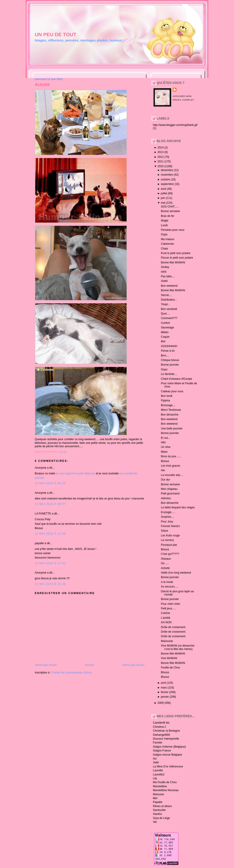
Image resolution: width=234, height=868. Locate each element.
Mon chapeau (169, 489)
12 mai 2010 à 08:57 (50, 504)
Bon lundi (167, 396)
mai (164, 203)
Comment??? (169, 318)
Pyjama (165, 400)
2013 (161, 152)
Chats (164, 249)
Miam (164, 452)
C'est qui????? (170, 554)
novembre (167, 175)
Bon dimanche (170, 415)
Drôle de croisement (173, 627)
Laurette (158, 770)
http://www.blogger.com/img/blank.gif (175, 125)
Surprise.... (168, 517)
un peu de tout (56, 35)
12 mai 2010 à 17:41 (50, 563)
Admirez (166, 498)
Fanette (158, 743)
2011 (161, 161)
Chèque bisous (170, 360)
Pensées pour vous (173, 230)
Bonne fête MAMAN (173, 262)
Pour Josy (167, 522)
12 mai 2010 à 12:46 (50, 534)
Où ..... (165, 563)
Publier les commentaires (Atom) (72, 673)
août (164, 189)
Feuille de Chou (170, 668)
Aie (163, 470)
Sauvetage (167, 327)
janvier (165, 697)
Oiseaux (166, 559)
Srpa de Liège (161, 818)
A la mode (167, 582)
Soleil (164, 281)
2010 (161, 166)
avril (164, 683)
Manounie (167, 641)
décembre (167, 170)
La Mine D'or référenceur (168, 767)
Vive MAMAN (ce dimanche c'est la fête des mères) (178, 647)
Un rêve (166, 447)
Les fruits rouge (170, 535)
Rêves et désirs (162, 806)
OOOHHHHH (169, 346)
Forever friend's (170, 526)
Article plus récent (46, 665)
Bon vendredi (169, 309)
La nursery (167, 540)
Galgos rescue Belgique (167, 755)
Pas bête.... (168, 276)
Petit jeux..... (168, 608)
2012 (161, 157)
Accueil (89, 665)
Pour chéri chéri (170, 604)
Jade (156, 762)
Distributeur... (169, 300)
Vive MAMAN (169, 658)
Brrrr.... (165, 356)
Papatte (158, 802)
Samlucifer (159, 810)
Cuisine (165, 613)
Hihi (163, 442)
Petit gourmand (170, 494)
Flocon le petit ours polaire (177, 258)
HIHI (164, 272)
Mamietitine (160, 786)
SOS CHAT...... (170, 207)
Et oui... (166, 438)
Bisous (165, 461)
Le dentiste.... (169, 374)
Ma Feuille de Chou (165, 782)
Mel (155, 798)
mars (164, 688)
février (165, 692)
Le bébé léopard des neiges (178, 507)
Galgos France (162, 751)
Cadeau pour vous (172, 391)
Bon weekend (169, 286)
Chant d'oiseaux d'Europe (177, 379)
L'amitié (166, 618)
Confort (165, 323)
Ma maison (168, 239)
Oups (164, 234)
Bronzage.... (168, 405)
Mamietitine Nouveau (166, 790)
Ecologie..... (168, 512)
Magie (165, 221)
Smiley (165, 267)
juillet (164, 193)
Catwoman (167, 244)
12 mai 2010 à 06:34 (50, 483)
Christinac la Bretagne (166, 731)
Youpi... (165, 304)
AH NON (166, 622)
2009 (161, 703)
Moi (163, 341)
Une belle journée (172, 429)
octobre (166, 179)
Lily (155, 778)
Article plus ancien (133, 665)
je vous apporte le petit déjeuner (76, 473)
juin (163, 198)
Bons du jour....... (171, 456)
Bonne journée (170, 365)
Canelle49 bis (161, 723)
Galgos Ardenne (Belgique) (169, 747)
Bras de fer (168, 216)
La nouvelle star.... (172, 475)
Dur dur (165, 480)
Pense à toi (168, 351)
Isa (155, 759)
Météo (165, 332)
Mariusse (158, 794)
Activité (42, 85)
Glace (164, 531)
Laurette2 (159, 774)
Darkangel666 (161, 735)
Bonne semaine (170, 211)
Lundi (164, 225)
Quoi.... (165, 314)
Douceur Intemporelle (166, 739)
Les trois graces (171, 466)
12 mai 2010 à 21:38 (50, 584)
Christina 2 (159, 727)
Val (155, 822)
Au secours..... (170, 587)
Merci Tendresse (171, 410)
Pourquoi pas (169, 545)
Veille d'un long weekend (176, 573)
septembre (168, 184)
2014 (161, 148)
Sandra (157, 814)
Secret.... (166, 295)
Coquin (165, 337)
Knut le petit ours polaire (176, 253)
